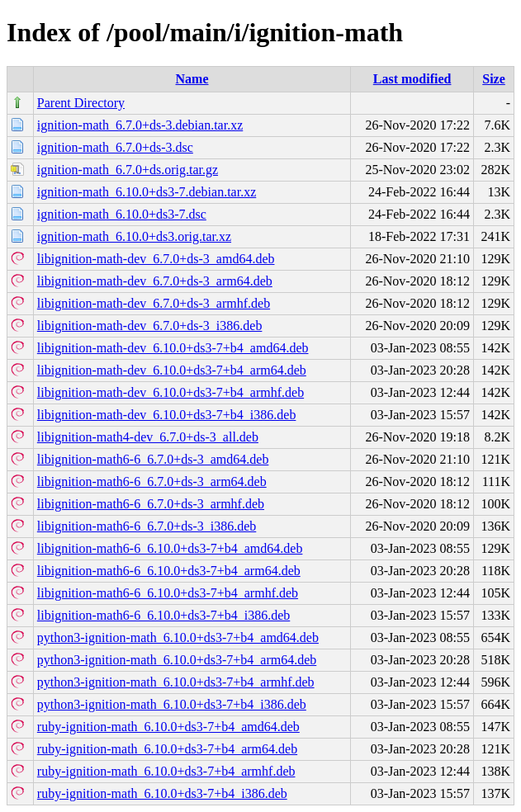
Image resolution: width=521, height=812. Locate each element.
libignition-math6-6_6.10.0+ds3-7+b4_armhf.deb (168, 593)
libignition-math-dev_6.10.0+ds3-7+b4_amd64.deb (173, 348)
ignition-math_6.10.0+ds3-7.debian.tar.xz (147, 192)
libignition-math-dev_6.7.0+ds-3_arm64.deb (155, 281)
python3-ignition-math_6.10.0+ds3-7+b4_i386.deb (172, 704)
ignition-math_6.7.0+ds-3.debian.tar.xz (140, 125)
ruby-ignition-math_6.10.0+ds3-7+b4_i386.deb (162, 793)
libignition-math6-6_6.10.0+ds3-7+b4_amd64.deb (170, 548)
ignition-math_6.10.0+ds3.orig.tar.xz (134, 236)
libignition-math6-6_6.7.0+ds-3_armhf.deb (151, 504)
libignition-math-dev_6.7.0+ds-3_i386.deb (150, 326)
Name (192, 79)
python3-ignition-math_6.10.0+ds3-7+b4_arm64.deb (177, 660)
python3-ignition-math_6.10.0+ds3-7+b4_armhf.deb (176, 682)
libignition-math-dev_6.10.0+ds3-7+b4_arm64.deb (172, 370)
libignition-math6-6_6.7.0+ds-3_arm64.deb (152, 482)
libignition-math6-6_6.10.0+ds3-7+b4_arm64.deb (169, 571)
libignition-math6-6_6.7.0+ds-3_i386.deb (147, 526)
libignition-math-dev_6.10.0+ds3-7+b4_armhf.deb (171, 392)
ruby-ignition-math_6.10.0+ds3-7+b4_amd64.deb (168, 727)
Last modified (412, 79)
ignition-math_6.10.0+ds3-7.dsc (122, 214)
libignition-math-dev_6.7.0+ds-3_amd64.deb (156, 259)
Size (494, 79)
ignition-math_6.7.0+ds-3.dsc (115, 147)
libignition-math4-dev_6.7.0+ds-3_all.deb (148, 437)
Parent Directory (81, 103)
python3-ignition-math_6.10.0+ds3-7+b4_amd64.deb (178, 637)
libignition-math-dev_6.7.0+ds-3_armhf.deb (154, 303)
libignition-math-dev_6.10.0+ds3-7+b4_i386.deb (167, 415)
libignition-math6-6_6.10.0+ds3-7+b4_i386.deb (163, 615)
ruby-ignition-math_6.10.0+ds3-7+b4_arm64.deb (167, 749)
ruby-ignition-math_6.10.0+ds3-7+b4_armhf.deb (166, 771)
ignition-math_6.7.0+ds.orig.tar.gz (128, 170)
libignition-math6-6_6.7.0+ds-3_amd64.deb (153, 459)
